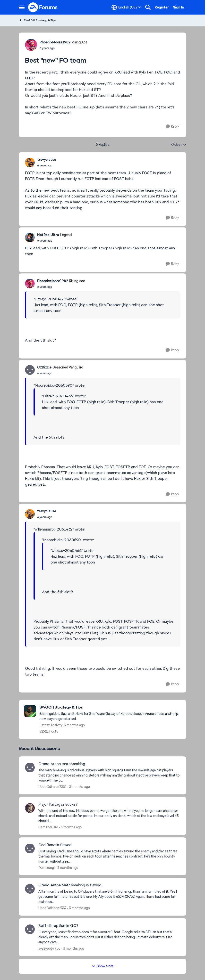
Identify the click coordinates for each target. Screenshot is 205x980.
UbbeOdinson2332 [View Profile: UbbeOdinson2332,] (52, 787)
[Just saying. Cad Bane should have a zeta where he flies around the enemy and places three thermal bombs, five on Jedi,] (109, 856)
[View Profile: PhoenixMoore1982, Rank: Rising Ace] (31, 45)
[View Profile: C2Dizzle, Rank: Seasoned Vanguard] (30, 370)
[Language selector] (126, 7)
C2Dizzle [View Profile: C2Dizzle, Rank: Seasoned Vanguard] (44, 367)
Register (162, 7)
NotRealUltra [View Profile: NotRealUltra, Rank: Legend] (48, 235)
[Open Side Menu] (22, 7)
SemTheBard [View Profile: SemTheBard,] (48, 827)
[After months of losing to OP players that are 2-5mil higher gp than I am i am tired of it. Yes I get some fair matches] (109, 897)
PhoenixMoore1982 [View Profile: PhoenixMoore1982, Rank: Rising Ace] (55, 42)
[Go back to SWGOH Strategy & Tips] (110, 707)
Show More (102, 966)
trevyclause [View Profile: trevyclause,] (47, 160)
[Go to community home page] (43, 7)
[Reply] (172, 127)
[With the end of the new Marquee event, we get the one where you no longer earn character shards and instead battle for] (109, 816)
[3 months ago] (79, 787)
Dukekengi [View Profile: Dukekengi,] (47, 867)
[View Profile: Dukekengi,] (30, 849)
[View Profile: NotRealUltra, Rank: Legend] (30, 237)
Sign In (178, 7)
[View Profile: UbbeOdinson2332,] (30, 768)
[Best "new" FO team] (47, 165)
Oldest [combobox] (179, 145)
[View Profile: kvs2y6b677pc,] (30, 929)
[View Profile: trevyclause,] (30, 163)
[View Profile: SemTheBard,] (30, 808)
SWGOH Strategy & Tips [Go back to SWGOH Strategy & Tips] (37, 20)
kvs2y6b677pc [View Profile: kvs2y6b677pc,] (49, 948)
